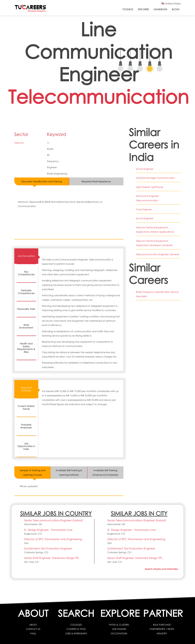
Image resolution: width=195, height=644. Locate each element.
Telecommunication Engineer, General (157, 254)
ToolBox (128, 9)
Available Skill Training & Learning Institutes (69, 472)
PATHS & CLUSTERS (119, 625)
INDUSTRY (162, 633)
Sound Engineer (145, 169)
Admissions (160, 9)
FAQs (33, 633)
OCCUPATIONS (119, 633)
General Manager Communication (155, 178)
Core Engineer (144, 209)
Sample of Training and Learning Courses (33, 472)
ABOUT (33, 625)
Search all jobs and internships (161, 569)
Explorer (143, 9)
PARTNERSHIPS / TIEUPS (162, 629)
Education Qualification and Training (42, 181)
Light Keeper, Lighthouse (149, 187)
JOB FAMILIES (119, 629)
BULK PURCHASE (162, 625)
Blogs (175, 9)
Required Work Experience (96, 181)
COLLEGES (76, 625)
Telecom (19, 143)
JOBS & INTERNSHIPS (76, 633)
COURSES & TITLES (76, 629)
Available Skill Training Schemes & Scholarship (105, 472)
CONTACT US (33, 629)
